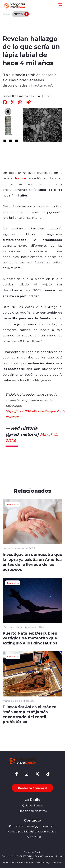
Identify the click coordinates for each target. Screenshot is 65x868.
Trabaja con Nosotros (32, 811)
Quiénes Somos (33, 805)
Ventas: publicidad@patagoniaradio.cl (33, 831)
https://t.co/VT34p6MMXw (25, 411)
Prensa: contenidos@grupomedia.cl (32, 826)
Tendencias (13, 504)
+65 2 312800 (32, 837)
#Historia (12, 417)
